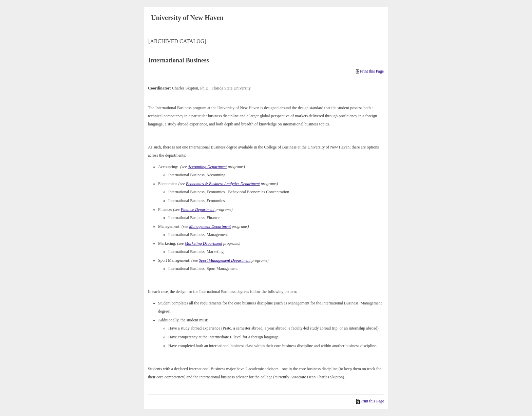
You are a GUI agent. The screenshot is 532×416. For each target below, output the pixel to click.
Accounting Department (207, 167)
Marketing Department (204, 243)
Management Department (210, 226)
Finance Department (198, 210)
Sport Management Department (225, 260)
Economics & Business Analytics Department (223, 184)
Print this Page (370, 71)
